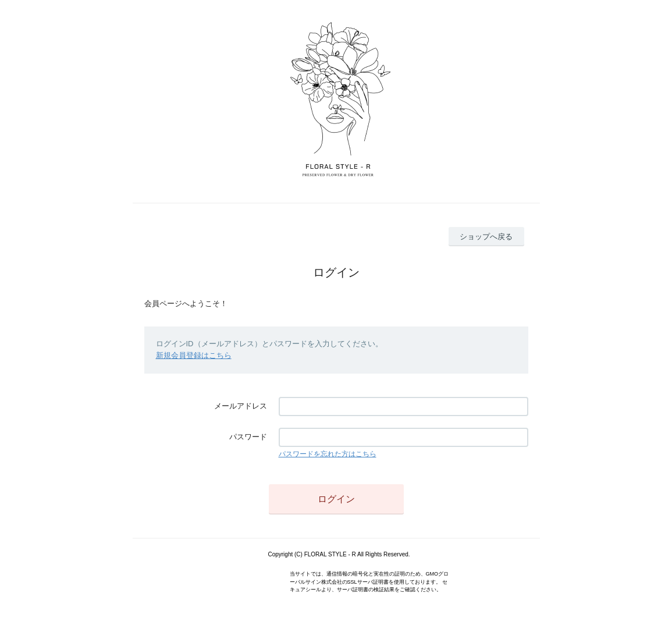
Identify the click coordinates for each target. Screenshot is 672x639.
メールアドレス (241, 406)
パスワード (248, 437)
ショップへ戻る (486, 237)
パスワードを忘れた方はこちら (328, 454)
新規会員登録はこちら (194, 355)
